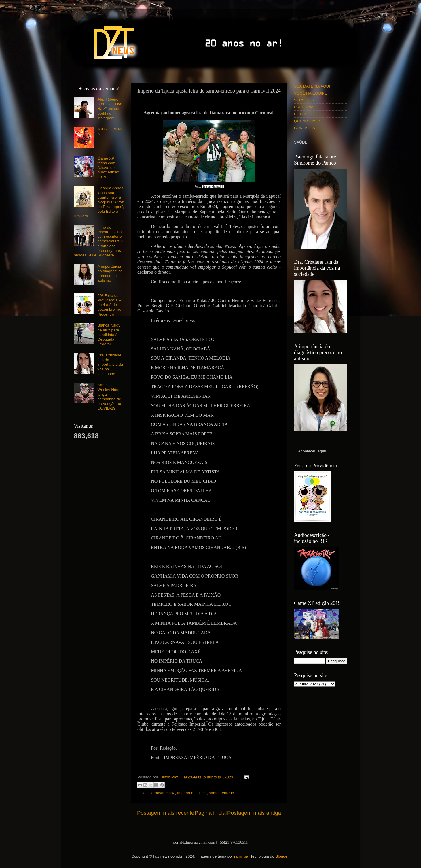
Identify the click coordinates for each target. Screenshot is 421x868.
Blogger (282, 856)
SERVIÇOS (304, 100)
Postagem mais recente (166, 813)
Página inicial (211, 813)
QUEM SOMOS (308, 121)
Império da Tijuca (192, 793)
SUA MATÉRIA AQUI (312, 86)
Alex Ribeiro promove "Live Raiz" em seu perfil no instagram (110, 109)
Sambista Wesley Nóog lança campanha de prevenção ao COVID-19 (109, 397)
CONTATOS (305, 128)
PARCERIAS (305, 107)
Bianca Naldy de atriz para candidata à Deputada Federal (109, 335)
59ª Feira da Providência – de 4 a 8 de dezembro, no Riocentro (109, 305)
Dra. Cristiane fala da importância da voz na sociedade (110, 365)
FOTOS (301, 114)
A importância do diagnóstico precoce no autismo (110, 273)
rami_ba (241, 856)
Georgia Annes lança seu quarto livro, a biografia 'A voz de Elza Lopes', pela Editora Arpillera (99, 202)
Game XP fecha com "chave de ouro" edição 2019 (108, 168)
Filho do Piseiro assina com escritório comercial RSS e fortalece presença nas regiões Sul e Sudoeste (98, 241)
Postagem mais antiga (254, 813)
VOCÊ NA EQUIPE (311, 93)
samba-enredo (221, 793)
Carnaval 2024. (162, 793)
